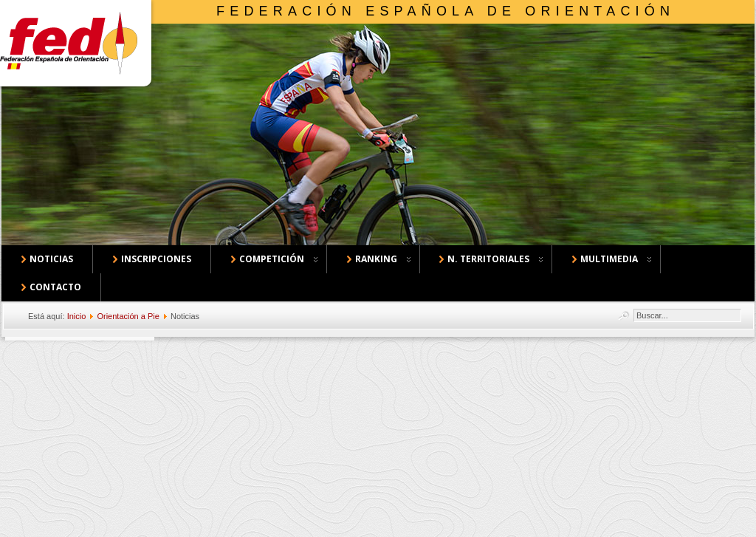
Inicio (77, 316)
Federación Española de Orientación (446, 11)
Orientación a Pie (128, 316)
